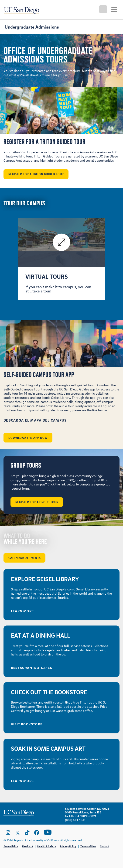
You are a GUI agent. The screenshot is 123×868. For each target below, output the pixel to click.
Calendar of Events (25, 558)
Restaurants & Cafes (32, 668)
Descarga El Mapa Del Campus (35, 420)
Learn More (22, 611)
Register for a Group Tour (37, 502)
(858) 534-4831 (75, 820)
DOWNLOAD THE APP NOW (28, 438)
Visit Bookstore (27, 724)
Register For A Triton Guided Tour (36, 174)
